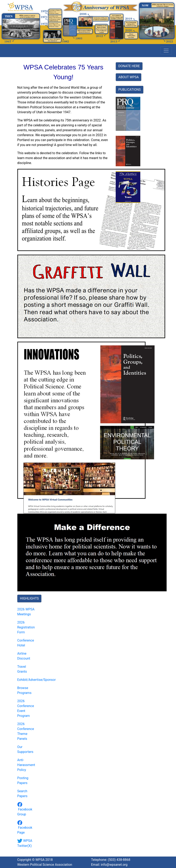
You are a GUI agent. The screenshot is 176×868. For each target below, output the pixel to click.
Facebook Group (25, 809)
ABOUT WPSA (129, 77)
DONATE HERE (129, 66)
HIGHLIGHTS (29, 598)
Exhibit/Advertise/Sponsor (37, 680)
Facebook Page (25, 827)
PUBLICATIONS (130, 90)
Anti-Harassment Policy (26, 765)
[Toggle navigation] (166, 51)
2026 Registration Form (26, 627)
